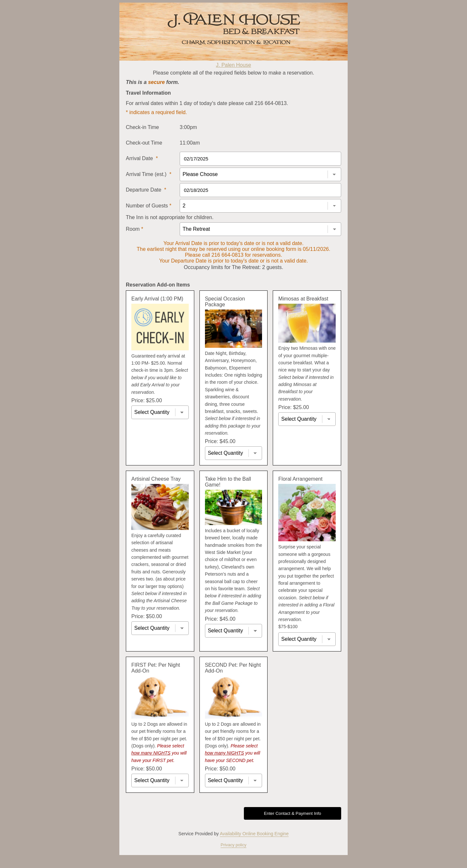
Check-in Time (142, 127)
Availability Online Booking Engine (254, 834)
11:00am (190, 143)
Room (134, 229)
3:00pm (188, 127)
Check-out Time (144, 143)
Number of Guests (149, 206)
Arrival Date (142, 158)
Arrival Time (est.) (149, 174)
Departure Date (146, 190)
